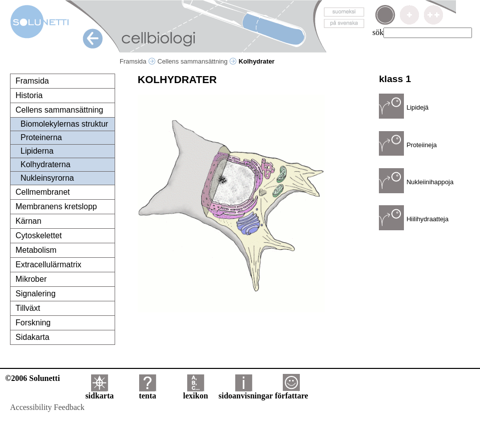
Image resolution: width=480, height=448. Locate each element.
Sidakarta (33, 337)
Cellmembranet (43, 192)
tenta (147, 392)
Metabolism (36, 250)
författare (291, 392)
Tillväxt (28, 308)
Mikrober (31, 279)
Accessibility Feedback (47, 407)
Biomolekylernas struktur (64, 124)
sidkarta (99, 392)
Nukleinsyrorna (47, 178)
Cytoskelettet (39, 236)
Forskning (33, 323)
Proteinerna (41, 137)
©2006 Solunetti (32, 378)
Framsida (138, 61)
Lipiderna (37, 151)
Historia (29, 95)
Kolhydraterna (46, 164)
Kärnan (29, 221)
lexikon (196, 392)
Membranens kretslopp (56, 206)
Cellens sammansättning (197, 61)
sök (378, 32)
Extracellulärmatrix (49, 265)
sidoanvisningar (246, 392)
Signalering (36, 294)
